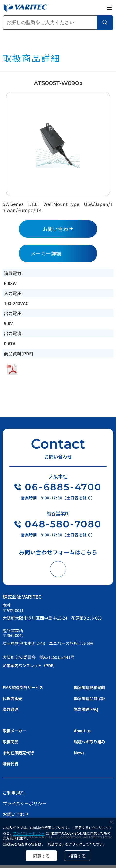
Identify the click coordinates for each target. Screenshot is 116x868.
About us (83, 734)
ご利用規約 (14, 796)
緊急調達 (12, 712)
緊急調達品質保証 (91, 701)
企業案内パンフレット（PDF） (33, 668)
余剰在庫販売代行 (20, 755)
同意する (40, 855)
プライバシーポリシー (30, 832)
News (80, 755)
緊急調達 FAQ (87, 712)
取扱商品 (12, 744)
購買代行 (12, 766)
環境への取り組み (91, 744)
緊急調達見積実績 (91, 690)
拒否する (79, 855)
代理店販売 (14, 701)
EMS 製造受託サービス (25, 690)
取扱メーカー (16, 734)
